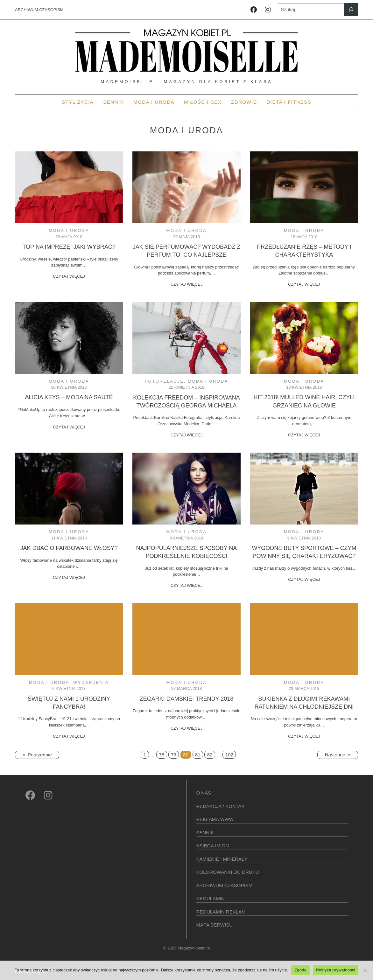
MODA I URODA (69, 230)
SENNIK (205, 833)
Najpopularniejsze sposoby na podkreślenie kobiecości (187, 552)
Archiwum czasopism (225, 885)
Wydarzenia (91, 682)
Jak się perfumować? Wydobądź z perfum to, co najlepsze (186, 251)
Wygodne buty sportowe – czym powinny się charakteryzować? (304, 552)
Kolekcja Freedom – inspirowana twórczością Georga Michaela (186, 402)
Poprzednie (37, 755)
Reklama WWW (215, 819)
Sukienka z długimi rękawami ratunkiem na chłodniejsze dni (304, 703)
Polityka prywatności (336, 970)
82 (210, 755)
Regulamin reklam (221, 912)
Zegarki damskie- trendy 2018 (186, 699)
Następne (338, 755)
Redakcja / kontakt (222, 806)
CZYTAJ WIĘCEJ (69, 276)
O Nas (204, 793)
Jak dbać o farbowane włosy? (69, 548)
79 (174, 755)
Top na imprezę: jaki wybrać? (69, 247)
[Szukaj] (351, 10)
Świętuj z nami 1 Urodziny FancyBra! (69, 703)
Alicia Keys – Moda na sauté (69, 397)
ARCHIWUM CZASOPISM (39, 10)
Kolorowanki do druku (228, 872)
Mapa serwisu (215, 925)
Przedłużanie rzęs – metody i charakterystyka (304, 251)
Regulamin (211, 898)
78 (162, 755)
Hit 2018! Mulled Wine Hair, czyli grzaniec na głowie (304, 401)
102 (229, 755)
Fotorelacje (164, 381)
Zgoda (300, 970)
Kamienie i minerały (222, 859)
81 (198, 755)
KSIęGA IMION (213, 846)
